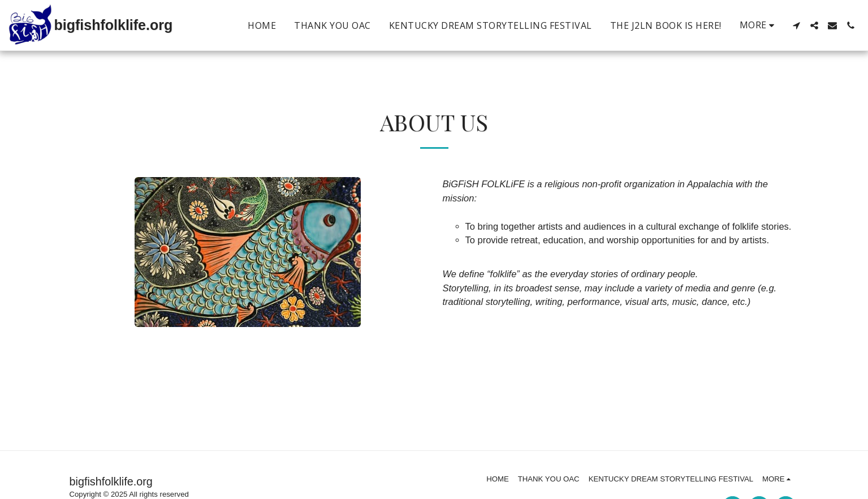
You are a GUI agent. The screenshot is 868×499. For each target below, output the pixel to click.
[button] (796, 25)
